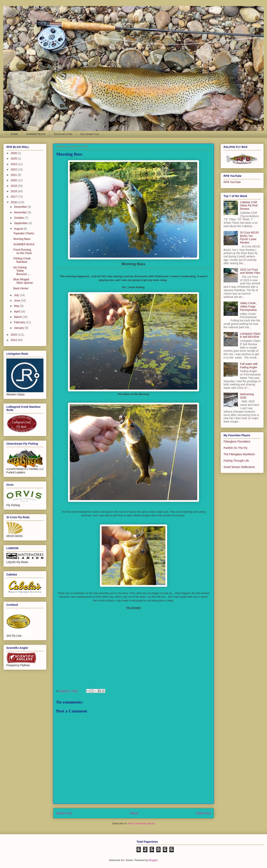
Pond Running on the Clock (23, 251)
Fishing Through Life (236, 461)
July (17, 295)
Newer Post (64, 813)
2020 (14, 180)
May (17, 306)
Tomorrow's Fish (63, 134)
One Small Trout (90, 134)
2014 (14, 340)
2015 (14, 335)
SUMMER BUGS (36, 134)
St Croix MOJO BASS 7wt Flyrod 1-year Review (249, 237)
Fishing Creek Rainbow (22, 260)
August (19, 229)
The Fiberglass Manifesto (239, 454)
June (17, 300)
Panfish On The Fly (236, 448)
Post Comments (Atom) (141, 823)
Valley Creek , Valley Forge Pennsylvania (249, 306)
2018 (14, 191)
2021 (14, 175)
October (19, 218)
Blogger (153, 860)
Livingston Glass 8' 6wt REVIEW (250, 335)
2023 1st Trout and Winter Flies (250, 271)
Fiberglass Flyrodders (237, 441)
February (20, 322)
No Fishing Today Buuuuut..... (22, 271)
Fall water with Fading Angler (249, 366)
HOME (14, 134)
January (19, 328)
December (21, 207)
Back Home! (21, 288)
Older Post (203, 813)
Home (134, 813)
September (21, 223)
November (21, 212)
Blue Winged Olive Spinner (23, 281)
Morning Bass (22, 239)
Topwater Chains (24, 233)
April (17, 311)
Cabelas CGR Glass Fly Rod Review (249, 206)
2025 (14, 159)
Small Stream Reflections (239, 467)
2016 (14, 202)
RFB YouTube (232, 182)
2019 (14, 186)
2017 (14, 197)
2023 (14, 164)
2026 (14, 153)
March (18, 317)
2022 (14, 169)
